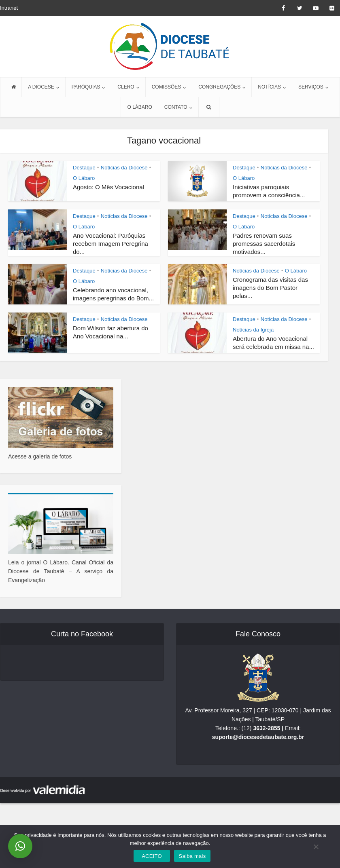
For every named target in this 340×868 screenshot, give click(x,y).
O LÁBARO (139, 107)
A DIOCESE (41, 87)
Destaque (84, 168)
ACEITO (152, 856)
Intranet (9, 8)
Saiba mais (192, 856)
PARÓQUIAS (86, 87)
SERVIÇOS (311, 87)
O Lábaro (84, 178)
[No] (316, 847)
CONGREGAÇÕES (219, 87)
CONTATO (176, 107)
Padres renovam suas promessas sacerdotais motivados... (264, 244)
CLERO (126, 87)
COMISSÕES (167, 87)
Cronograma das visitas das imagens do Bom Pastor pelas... (270, 288)
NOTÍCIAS (269, 87)
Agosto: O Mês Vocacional (108, 187)
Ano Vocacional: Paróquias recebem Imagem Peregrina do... (110, 244)
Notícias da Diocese (124, 168)
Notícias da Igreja (253, 330)
